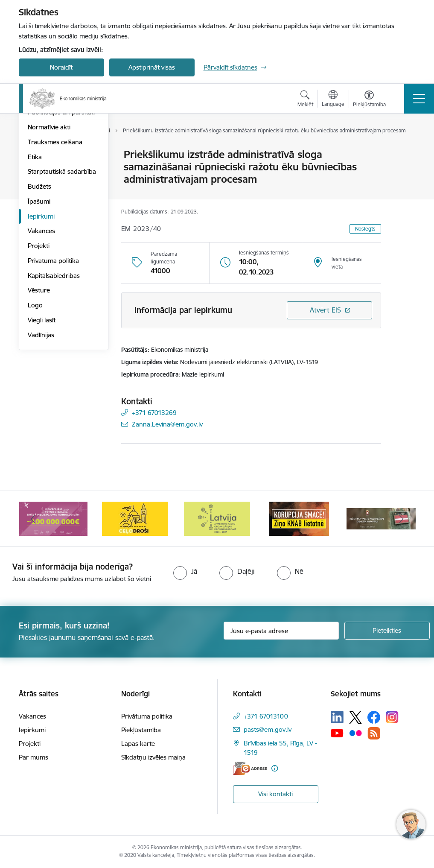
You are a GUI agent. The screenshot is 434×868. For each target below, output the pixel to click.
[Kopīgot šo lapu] (403, 172)
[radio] (185, 571)
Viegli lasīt (42, 422)
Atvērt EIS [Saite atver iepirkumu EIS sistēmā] (325, 310)
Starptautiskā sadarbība (62, 274)
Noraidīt (61, 67)
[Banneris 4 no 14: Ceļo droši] (135, 518)
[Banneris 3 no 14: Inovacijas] (53, 518)
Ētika (35, 259)
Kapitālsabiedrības (54, 378)
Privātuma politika (53, 363)
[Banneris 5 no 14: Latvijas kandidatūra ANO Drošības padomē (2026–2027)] (217, 518)
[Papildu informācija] (275, 768)
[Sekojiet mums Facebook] (374, 717)
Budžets (39, 288)
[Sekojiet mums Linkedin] (337, 717)
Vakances (41, 333)
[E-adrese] (250, 768)
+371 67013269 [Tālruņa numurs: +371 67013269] (154, 413)
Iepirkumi (41, 318)
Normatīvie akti (49, 229)
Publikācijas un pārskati (61, 215)
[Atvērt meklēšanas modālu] (305, 100)
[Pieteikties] (387, 631)
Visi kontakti (275, 794)
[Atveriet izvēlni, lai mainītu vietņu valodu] (333, 99)
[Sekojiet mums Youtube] (337, 733)
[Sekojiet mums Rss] (374, 733)
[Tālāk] (402, 519)
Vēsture (39, 393)
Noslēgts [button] (365, 229)
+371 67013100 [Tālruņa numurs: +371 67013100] (266, 716)
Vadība (38, 155)
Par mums (33, 757)
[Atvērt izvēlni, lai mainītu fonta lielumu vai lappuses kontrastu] (369, 100)
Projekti (39, 348)
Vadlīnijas (41, 437)
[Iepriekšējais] (33, 519)
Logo (35, 407)
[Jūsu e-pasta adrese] (281, 631)
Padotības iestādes (55, 200)
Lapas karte (138, 744)
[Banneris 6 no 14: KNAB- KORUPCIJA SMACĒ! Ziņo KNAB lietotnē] (299, 518)
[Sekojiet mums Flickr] (355, 733)
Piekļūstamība (141, 730)
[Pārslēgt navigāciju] (419, 99)
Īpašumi (39, 303)
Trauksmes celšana (55, 244)
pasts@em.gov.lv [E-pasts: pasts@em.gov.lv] (268, 729)
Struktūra (41, 170)
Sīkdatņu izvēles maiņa (153, 757)
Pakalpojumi (45, 185)
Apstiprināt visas (152, 67)
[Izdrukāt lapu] (403, 151)
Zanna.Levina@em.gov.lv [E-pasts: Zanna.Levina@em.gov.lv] (167, 424)
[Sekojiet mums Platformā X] (355, 717)
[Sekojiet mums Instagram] (392, 717)
